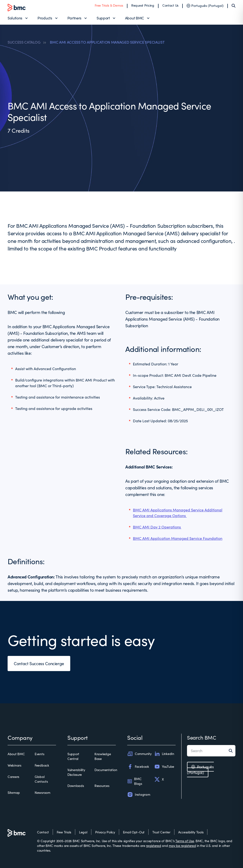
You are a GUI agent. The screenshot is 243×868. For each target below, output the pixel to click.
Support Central (73, 756)
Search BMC (202, 737)
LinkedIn (164, 754)
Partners (74, 18)
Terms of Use (185, 841)
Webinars (14, 765)
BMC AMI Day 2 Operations (157, 527)
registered (153, 846)
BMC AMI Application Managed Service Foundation (178, 538)
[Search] (234, 6)
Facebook (138, 767)
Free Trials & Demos (109, 5)
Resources (102, 786)
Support (103, 18)
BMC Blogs (135, 781)
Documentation (106, 770)
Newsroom (42, 793)
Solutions (15, 18)
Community (139, 754)
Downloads (76, 786)
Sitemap (14, 793)
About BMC (135, 18)
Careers (13, 777)
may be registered (182, 846)
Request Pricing (143, 5)
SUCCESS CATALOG (24, 42)
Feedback (42, 765)
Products (45, 18)
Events (39, 754)
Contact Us (170, 5)
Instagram (139, 795)
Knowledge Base (103, 756)
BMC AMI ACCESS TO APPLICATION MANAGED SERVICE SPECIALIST (107, 42)
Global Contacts (41, 779)
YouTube (164, 767)
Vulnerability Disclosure (76, 772)
